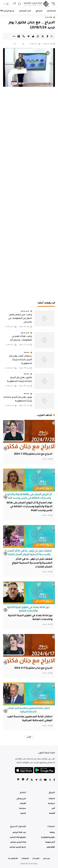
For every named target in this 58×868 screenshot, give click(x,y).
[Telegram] (36, 780)
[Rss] (32, 780)
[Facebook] (54, 780)
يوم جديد (49, 17)
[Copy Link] (24, 36)
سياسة (27, 353)
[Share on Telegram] (28, 36)
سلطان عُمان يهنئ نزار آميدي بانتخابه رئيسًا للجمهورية (21, 360)
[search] (19, 4)
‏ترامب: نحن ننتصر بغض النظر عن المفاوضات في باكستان (20, 319)
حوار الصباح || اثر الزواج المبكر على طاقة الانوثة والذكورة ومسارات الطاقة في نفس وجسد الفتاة (29, 507)
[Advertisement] (29, 266)
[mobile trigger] (52, 4)
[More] (14, 36)
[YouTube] (45, 780)
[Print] (19, 36)
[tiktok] (27, 780)
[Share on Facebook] (47, 36)
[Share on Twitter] (43, 36)
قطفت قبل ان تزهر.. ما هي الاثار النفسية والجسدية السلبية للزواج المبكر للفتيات (32, 563)
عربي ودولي (25, 311)
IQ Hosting (33, 864)
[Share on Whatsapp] (38, 36)
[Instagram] (41, 780)
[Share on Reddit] (33, 36)
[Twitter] (50, 780)
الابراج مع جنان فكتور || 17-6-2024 (33, 668)
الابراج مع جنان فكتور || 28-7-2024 (33, 454)
